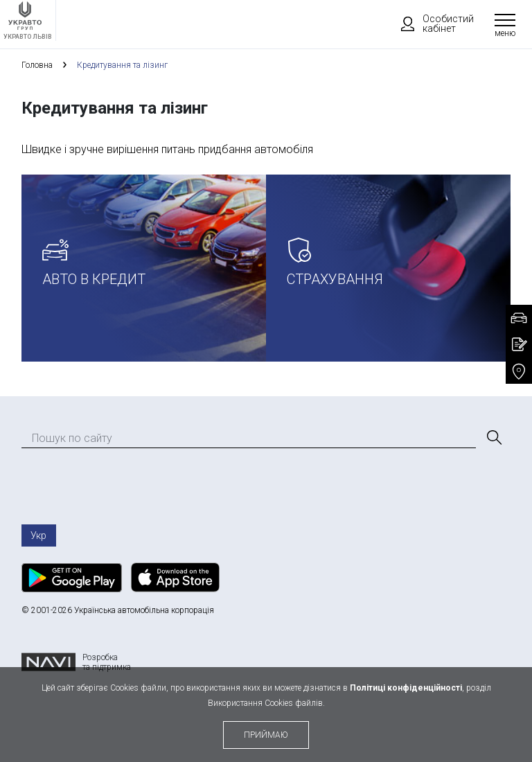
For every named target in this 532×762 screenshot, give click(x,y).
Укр (38, 535)
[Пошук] (493, 438)
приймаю (266, 735)
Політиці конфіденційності (406, 688)
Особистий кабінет (431, 24)
